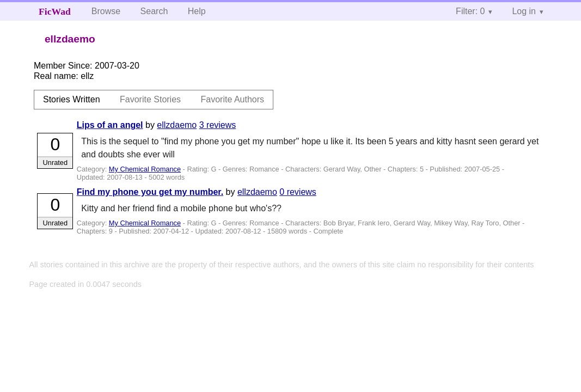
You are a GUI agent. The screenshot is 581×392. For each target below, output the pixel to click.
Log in (524, 11)
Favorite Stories (150, 99)
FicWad (55, 11)
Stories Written (72, 99)
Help (197, 11)
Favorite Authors (233, 99)
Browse (106, 11)
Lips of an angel (110, 125)
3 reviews (218, 125)
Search (154, 11)
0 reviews (298, 192)
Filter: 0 (470, 11)
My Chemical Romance (145, 169)
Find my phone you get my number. (150, 192)
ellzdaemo (177, 125)
